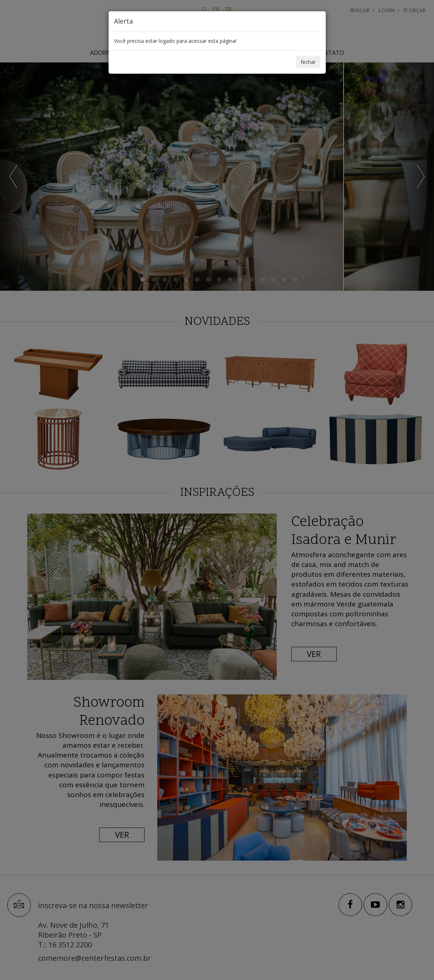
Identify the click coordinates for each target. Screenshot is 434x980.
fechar (308, 62)
